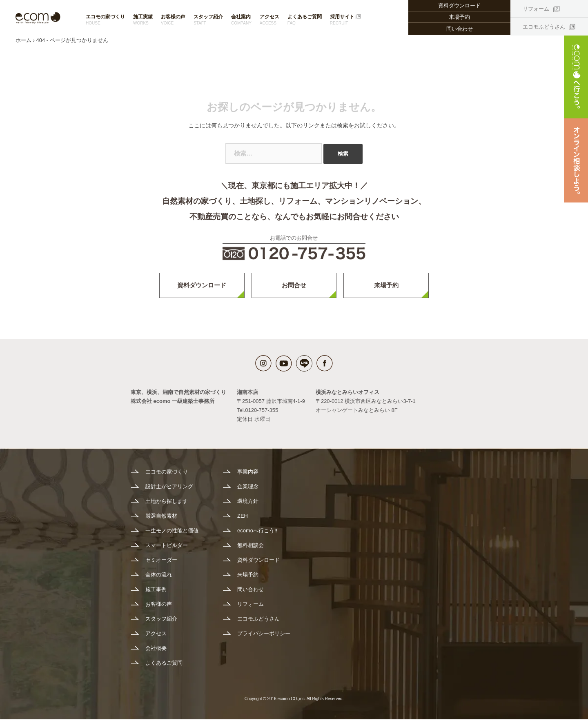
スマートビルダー (167, 549)
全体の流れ (159, 578)
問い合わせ (460, 29)
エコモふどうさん (544, 27)
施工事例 (156, 593)
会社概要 (156, 652)
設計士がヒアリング (169, 490)
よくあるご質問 (305, 20)
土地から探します (167, 505)
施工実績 (143, 20)
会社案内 (241, 20)
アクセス (269, 20)
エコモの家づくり (105, 20)
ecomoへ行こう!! (257, 534)
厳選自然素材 (161, 519)
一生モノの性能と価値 (172, 534)
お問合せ (294, 288)
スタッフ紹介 (208, 20)
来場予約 (459, 17)
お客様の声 (173, 20)
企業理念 (248, 490)
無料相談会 (251, 549)
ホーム (23, 44)
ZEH (243, 519)
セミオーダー (161, 564)
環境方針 (248, 505)
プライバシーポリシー (264, 637)
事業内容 (248, 475)
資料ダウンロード (202, 288)
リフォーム (536, 9)
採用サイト (342, 20)
